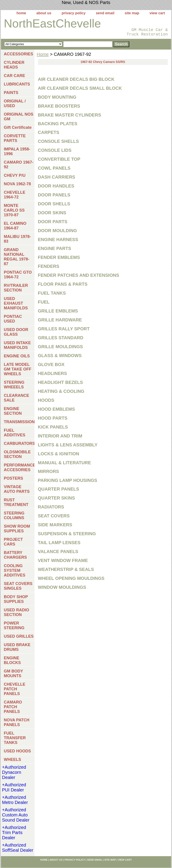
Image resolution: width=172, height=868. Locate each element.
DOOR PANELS (54, 195)
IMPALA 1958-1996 (17, 151)
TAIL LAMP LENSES (59, 543)
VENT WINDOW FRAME (63, 560)
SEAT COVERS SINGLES (18, 586)
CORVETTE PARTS (15, 138)
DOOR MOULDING (57, 231)
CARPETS (49, 132)
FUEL (44, 302)
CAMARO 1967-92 (19, 165)
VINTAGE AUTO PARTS (17, 489)
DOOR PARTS (53, 222)
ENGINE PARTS (55, 248)
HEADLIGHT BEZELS (60, 382)
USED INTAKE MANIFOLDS (17, 345)
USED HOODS (17, 751)
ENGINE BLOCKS (12, 660)
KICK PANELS (53, 427)
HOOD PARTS (53, 418)
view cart (157, 13)
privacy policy (74, 13)
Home (43, 54)
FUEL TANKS (52, 293)
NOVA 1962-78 (17, 184)
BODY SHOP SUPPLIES (16, 599)
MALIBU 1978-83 (17, 239)
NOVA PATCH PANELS (17, 722)
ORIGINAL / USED (15, 103)
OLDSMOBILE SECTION (17, 454)
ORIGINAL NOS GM (19, 117)
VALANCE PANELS (58, 552)
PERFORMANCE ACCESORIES (19, 467)
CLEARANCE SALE (16, 398)
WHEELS (12, 760)
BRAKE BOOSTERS (59, 106)
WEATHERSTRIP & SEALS (66, 569)
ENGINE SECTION (13, 411)
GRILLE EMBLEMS (58, 311)
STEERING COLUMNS (14, 515)
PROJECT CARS (13, 542)
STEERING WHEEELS (14, 385)
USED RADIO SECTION (16, 612)
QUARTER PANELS (58, 489)
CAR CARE (14, 76)
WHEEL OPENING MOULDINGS (71, 578)
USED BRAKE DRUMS (17, 647)
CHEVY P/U (15, 175)
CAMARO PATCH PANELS (13, 707)
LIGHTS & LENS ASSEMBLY (68, 445)
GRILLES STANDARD (61, 338)
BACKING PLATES (58, 124)
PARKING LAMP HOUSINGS (68, 480)
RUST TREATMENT (16, 502)
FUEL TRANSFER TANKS (15, 738)
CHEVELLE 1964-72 (15, 195)
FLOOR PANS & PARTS (63, 284)
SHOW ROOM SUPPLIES (17, 529)
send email (105, 13)
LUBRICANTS (17, 84)
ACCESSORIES (18, 54)
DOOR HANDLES (56, 186)
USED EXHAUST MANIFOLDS (16, 303)
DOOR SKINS (52, 213)
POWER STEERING (14, 626)
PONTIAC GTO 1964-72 (18, 275)
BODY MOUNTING (57, 97)
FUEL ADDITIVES (15, 433)
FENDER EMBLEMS (59, 257)
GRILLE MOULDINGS (60, 347)
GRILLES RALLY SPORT (64, 329)
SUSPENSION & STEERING (67, 534)
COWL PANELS (54, 168)
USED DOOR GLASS (16, 332)
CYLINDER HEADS (14, 65)
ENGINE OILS (17, 356)
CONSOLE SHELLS (58, 141)
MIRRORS (48, 471)
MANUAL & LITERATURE (64, 463)
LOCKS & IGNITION (58, 454)
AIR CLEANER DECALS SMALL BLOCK (80, 88)
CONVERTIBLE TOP (59, 159)
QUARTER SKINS (56, 498)
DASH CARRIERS (57, 177)
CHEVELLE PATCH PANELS (15, 689)
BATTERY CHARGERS (15, 555)
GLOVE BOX (51, 364)
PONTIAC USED (13, 319)
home (21, 13)
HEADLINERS (52, 373)
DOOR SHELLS (54, 204)
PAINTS (11, 93)
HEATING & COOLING (61, 391)
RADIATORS (51, 507)
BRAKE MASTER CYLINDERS (69, 115)
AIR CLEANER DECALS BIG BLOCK (76, 79)
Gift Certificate (18, 127)
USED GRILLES (19, 636)
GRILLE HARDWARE (60, 320)
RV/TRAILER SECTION (16, 288)
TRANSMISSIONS (19, 422)
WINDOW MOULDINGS (62, 587)
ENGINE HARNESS (58, 239)
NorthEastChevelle (52, 23)
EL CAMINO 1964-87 (15, 226)
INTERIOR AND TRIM (60, 436)
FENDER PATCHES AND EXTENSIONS (78, 275)
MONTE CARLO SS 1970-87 (14, 210)
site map (132, 13)
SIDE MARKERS (55, 525)
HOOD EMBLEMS (56, 409)
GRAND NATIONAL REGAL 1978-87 (17, 257)
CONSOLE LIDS (55, 150)
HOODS (46, 400)
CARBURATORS (19, 443)
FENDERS (49, 266)
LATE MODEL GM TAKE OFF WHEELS (18, 369)
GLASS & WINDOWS (60, 356)
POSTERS (13, 478)
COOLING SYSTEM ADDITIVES (15, 570)
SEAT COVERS (54, 516)
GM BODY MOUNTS (13, 673)
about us (44, 13)
